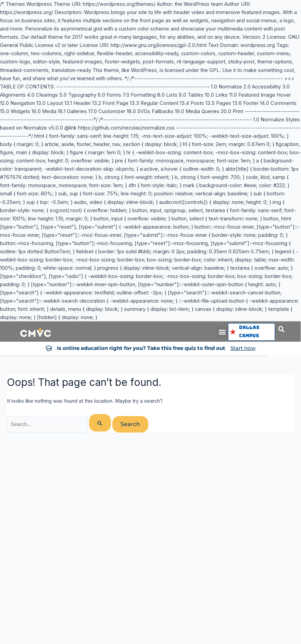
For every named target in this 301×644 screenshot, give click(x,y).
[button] (222, 332)
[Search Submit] (100, 423)
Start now (243, 348)
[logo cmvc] (36, 332)
